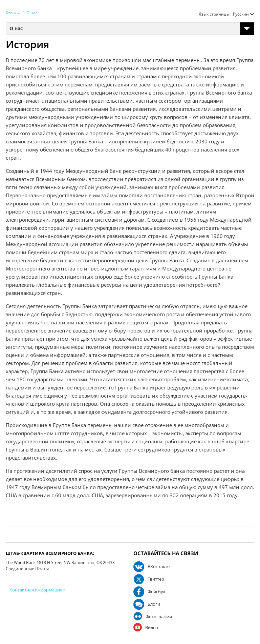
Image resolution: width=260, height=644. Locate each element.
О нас (32, 13)
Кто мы (13, 13)
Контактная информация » (37, 590)
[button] (240, 14)
